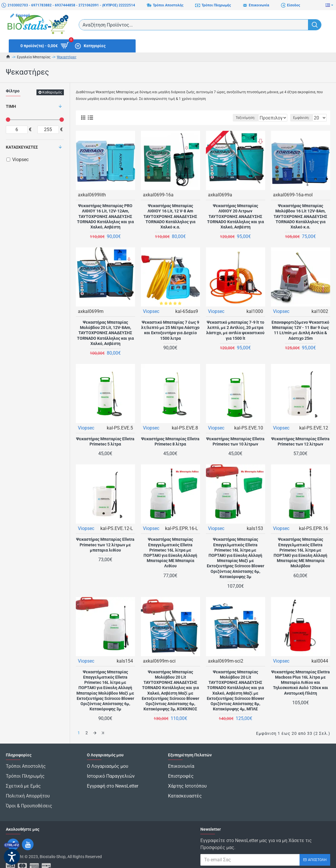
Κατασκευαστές (22, 147)
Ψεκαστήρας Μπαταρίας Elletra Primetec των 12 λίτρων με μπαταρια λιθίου (105, 544)
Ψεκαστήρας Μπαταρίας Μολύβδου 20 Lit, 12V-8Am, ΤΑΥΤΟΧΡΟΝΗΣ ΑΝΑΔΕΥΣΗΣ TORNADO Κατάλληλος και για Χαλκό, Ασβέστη (105, 333)
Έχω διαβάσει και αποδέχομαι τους (264, 857)
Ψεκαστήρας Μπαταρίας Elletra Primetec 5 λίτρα (105, 441)
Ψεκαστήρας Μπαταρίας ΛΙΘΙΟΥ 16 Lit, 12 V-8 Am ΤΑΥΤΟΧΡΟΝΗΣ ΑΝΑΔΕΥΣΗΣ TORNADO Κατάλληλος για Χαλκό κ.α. (170, 216)
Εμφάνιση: (303, 118)
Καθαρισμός (52, 92)
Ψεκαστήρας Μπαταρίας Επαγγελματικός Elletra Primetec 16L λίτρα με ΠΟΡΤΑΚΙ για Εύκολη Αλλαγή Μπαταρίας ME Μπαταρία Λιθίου (170, 552)
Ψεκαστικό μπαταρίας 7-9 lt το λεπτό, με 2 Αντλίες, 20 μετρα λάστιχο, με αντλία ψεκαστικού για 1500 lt (235, 330)
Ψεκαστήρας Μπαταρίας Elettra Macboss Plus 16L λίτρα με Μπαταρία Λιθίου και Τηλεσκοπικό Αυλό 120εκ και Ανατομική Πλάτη (301, 682)
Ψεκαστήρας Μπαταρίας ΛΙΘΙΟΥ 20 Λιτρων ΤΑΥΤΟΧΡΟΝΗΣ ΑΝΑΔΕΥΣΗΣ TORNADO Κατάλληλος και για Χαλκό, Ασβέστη (236, 216)
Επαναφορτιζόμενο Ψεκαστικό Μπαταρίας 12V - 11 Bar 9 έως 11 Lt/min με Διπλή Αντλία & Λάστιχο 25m (300, 330)
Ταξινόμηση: (227, 118)
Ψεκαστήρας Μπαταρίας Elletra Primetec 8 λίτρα (170, 441)
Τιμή (11, 106)
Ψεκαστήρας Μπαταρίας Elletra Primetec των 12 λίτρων (300, 441)
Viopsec (151, 311)
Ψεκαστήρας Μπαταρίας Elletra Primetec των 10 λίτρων (235, 441)
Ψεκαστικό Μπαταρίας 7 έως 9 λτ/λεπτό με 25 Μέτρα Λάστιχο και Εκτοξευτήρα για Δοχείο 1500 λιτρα (170, 330)
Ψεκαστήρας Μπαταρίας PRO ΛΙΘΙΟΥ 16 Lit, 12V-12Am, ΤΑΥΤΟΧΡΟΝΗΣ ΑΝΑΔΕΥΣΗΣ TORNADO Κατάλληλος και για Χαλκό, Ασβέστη (105, 216)
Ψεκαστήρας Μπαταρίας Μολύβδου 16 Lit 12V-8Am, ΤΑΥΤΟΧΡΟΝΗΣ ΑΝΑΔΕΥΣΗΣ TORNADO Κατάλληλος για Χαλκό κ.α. (300, 216)
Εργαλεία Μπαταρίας (34, 57)
